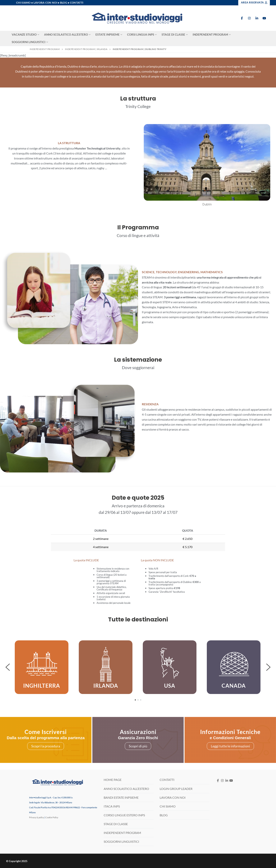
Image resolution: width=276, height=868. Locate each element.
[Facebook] (242, 18)
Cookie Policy (52, 817)
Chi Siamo (23, 3)
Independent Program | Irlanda (86, 49)
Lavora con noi (45, 3)
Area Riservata (254, 2)
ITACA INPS (112, 806)
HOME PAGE (113, 780)
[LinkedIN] (227, 781)
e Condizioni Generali (230, 738)
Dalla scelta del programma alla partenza (46, 738)
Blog (64, 3)
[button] (144, 166)
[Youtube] (264, 18)
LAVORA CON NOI (173, 797)
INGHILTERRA (42, 686)
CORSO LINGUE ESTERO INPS (124, 815)
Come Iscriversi (46, 732)
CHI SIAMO (168, 806)
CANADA (234, 686)
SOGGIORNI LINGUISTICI (121, 841)
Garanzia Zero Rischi (138, 738)
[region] (138, 667)
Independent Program (45, 49)
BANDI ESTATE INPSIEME (121, 797)
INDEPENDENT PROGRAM (122, 833)
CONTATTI (167, 780)
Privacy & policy (37, 817)
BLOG (164, 815)
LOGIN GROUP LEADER (176, 789)
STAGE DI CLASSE (116, 824)
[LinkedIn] (257, 18)
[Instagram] (249, 18)
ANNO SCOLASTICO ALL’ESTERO (126, 789)
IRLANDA (106, 686)
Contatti (77, 3)
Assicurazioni (138, 732)
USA (170, 686)
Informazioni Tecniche (230, 732)
